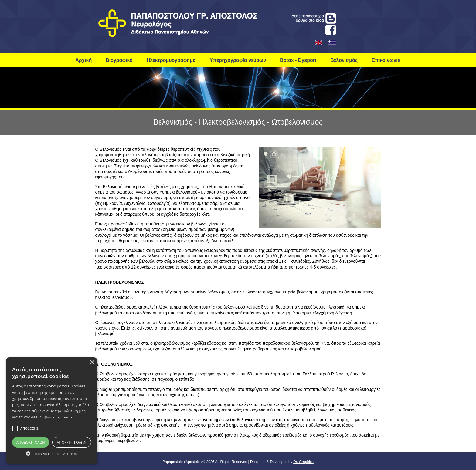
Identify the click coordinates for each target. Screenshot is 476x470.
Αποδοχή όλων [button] (31, 442)
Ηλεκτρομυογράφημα (171, 60)
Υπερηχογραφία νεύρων (238, 60)
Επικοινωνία (386, 60)
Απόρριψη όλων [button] (72, 442)
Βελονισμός (344, 60)
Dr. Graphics (303, 462)
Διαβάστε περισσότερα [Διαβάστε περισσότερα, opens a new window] (58, 417)
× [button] (92, 363)
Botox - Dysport (298, 60)
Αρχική (83, 60)
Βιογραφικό (119, 60)
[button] (29, 428)
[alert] (52, 411)
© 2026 (208, 462)
